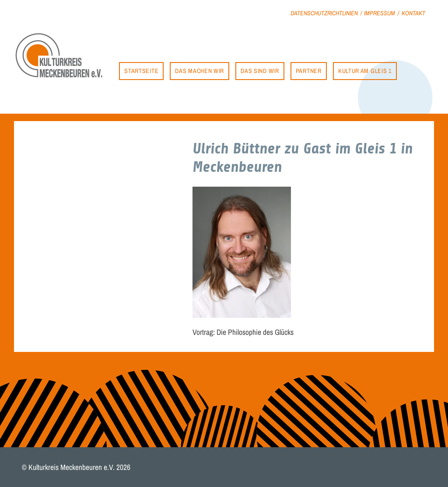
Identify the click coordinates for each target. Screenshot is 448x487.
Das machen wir (199, 71)
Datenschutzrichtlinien (324, 13)
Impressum (380, 13)
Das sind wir (260, 71)
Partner (309, 71)
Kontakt (413, 13)
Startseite (141, 71)
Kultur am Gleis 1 (365, 71)
